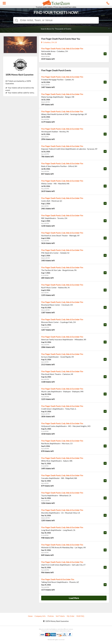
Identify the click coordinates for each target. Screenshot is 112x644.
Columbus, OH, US (49, 42)
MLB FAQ (80, 616)
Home (30, 616)
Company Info (40, 616)
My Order (71, 616)
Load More (74, 598)
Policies (51, 616)
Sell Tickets (60, 616)
